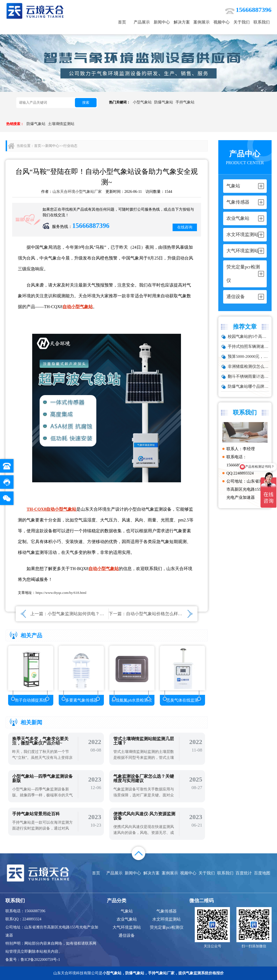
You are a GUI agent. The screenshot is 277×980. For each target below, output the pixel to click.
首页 (122, 22)
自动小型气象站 (78, 307)
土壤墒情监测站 (61, 124)
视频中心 (222, 22)
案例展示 (202, 22)
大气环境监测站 (127, 927)
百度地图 (262, 873)
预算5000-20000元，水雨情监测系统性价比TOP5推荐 (248, 356)
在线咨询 (185, 227)
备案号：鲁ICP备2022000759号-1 (33, 960)
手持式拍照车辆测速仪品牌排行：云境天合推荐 (248, 346)
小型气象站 (142, 102)
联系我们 (262, 22)
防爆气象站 (164, 102)
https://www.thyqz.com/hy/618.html (61, 593)
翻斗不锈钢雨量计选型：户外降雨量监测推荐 (248, 376)
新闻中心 (162, 22)
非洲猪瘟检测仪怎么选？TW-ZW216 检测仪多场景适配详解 (248, 366)
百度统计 (244, 873)
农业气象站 (127, 919)
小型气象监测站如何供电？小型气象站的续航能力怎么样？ (104, 614)
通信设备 (127, 935)
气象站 (127, 911)
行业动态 (70, 146)
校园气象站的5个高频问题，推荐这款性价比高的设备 (248, 336)
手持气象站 (185, 102)
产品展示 (142, 22)
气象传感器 (166, 911)
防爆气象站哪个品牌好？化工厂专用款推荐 (248, 386)
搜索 (86, 102)
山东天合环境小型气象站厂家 (77, 192)
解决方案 (182, 22)
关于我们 (242, 22)
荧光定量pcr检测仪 (167, 927)
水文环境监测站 (166, 919)
